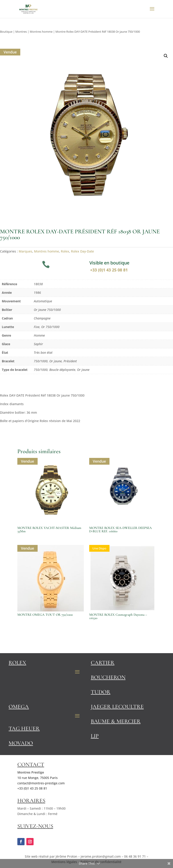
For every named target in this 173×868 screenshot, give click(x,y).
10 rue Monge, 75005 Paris (38, 778)
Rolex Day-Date (82, 251)
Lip (95, 736)
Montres (21, 32)
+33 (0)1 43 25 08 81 (109, 270)
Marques (25, 251)
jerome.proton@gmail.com (101, 856)
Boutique (6, 32)
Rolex (65, 251)
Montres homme (41, 32)
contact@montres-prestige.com (41, 783)
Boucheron (108, 677)
